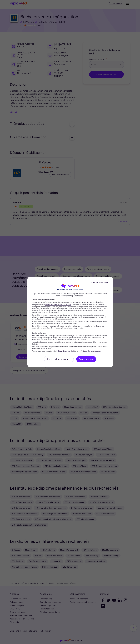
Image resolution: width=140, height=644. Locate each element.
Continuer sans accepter (100, 282)
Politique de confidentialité (66, 351)
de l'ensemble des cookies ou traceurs (58, 305)
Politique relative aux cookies (91, 351)
